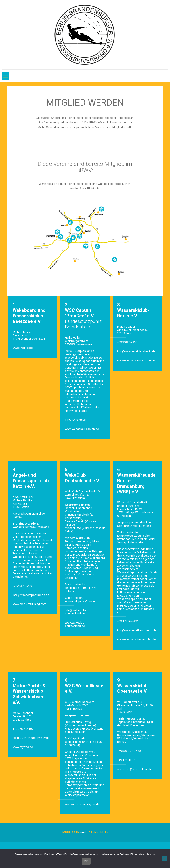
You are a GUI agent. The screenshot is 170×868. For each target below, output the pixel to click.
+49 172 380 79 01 (128, 760)
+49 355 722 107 (23, 729)
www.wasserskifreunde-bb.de (136, 639)
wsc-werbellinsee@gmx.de (82, 804)
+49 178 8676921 (128, 621)
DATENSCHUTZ (98, 832)
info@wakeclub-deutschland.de (75, 612)
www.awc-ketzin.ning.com (29, 604)
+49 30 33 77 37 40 (129, 751)
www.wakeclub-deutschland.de (75, 624)
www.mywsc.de (23, 747)
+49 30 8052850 (127, 342)
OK (86, 861)
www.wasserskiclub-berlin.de (136, 360)
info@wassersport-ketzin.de (31, 595)
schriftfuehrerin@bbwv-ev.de (31, 738)
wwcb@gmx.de (23, 348)
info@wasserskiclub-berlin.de (136, 351)
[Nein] (164, 858)
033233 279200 (22, 586)
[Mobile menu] (6, 76)
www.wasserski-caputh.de (82, 429)
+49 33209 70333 (76, 420)
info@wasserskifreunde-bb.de (137, 630)
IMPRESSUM (71, 832)
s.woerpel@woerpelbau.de (134, 769)
